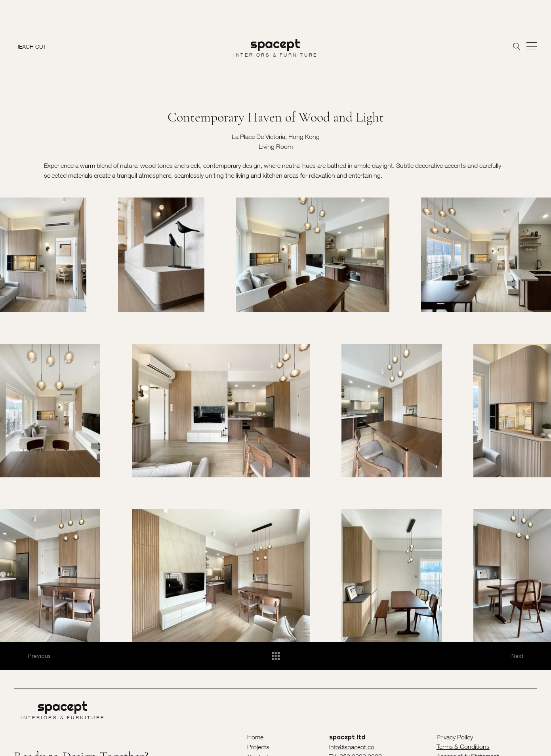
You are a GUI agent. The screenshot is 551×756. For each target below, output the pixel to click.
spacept (275, 44)
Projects (258, 747)
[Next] (507, 656)
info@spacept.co (352, 747)
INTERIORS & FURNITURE (275, 55)
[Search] (517, 46)
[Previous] (44, 656)
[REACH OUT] (33, 46)
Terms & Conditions (463, 747)
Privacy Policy (455, 737)
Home (255, 737)
